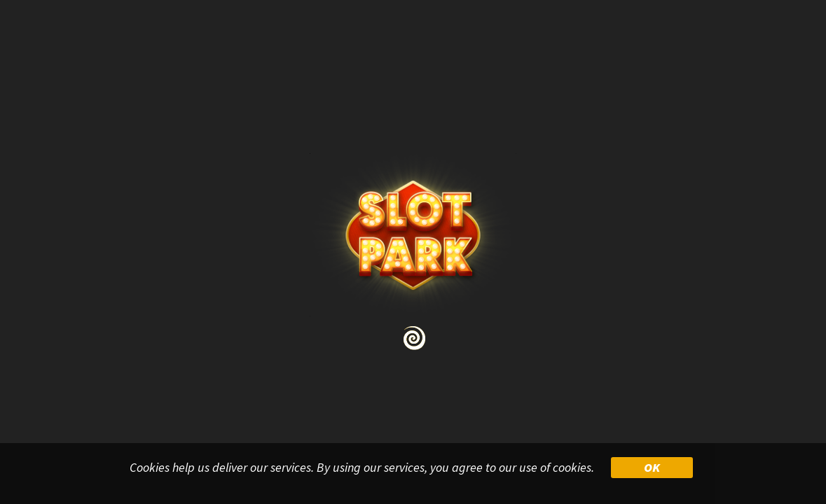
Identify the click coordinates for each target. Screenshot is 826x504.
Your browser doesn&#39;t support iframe (413, 252)
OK (652, 467)
